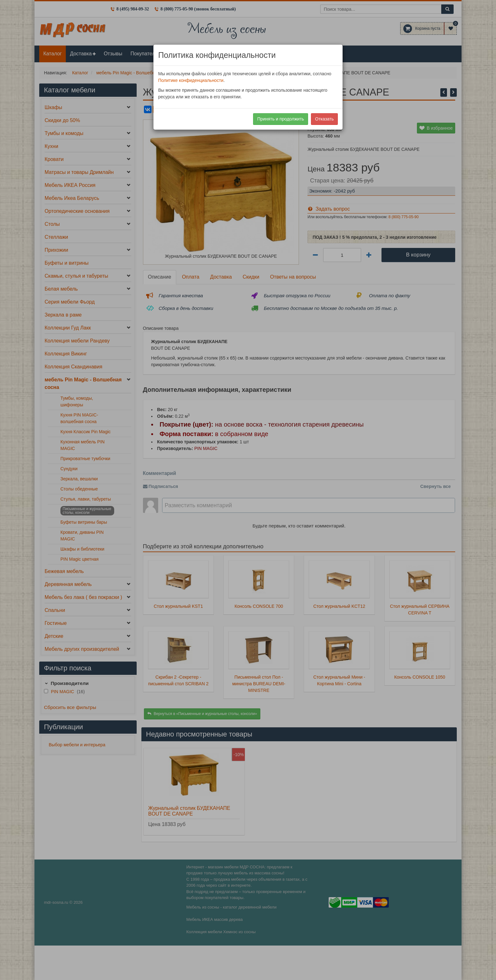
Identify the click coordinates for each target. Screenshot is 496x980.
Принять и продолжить (281, 119)
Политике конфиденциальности (191, 80)
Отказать (324, 119)
